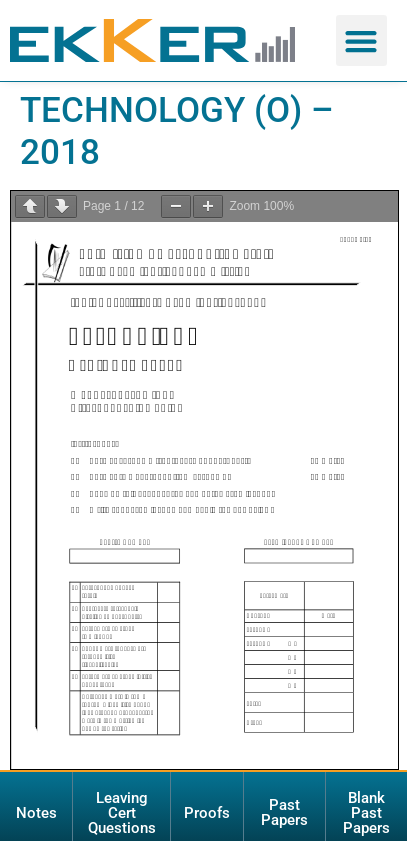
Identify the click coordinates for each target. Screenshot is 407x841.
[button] (361, 40)
